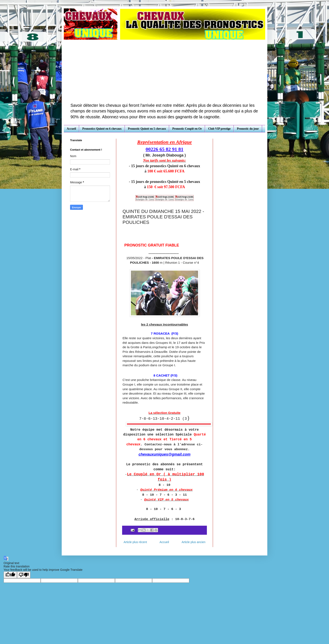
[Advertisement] (164, 71)
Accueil (71, 129)
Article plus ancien (193, 542)
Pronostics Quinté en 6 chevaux (102, 129)
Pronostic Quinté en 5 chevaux (147, 129)
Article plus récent (135, 542)
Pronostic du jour (248, 129)
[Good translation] (10, 575)
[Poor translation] (24, 575)
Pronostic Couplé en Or (187, 129)
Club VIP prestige (219, 129)
